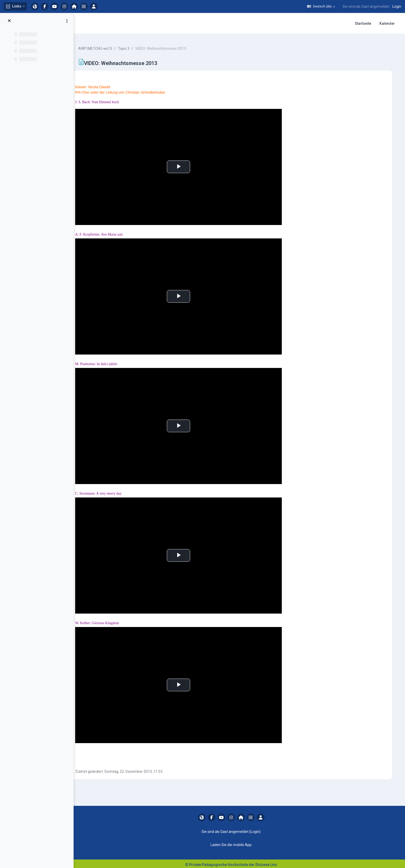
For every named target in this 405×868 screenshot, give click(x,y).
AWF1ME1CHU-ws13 (105, 46)
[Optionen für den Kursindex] (67, 21)
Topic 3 (133, 46)
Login (397, 6)
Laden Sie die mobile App (235, 843)
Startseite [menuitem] (363, 23)
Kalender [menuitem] (387, 23)
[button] (15, 6)
